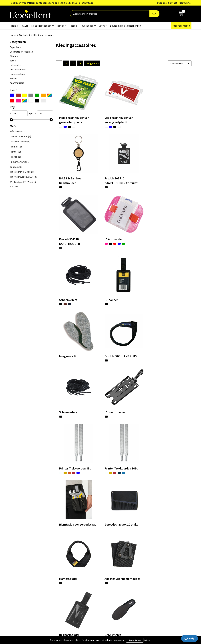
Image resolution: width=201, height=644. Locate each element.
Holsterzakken (18, 74)
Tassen (73, 26)
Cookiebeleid (155, 573)
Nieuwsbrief (185, 3)
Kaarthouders (17, 83)
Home (14, 26)
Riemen (14, 56)
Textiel (60, 26)
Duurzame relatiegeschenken (126, 26)
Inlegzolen (15, 65)
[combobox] (110, 14)
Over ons (162, 3)
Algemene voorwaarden (161, 563)
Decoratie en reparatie (22, 52)
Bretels (14, 78)
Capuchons (15, 47)
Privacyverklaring (157, 568)
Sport (102, 26)
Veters (13, 61)
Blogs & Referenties (92, 568)
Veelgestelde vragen (92, 577)
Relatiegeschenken (41, 26)
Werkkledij (88, 26)
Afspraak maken (181, 26)
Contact (173, 3)
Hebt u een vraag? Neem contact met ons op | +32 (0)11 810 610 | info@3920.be (51, 3)
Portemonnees (18, 69)
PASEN (24, 26)
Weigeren (148, 640)
